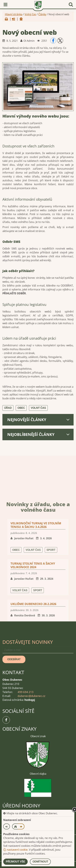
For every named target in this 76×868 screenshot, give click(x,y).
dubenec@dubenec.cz (31, 696)
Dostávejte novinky (28, 642)
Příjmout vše (15, 862)
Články (42, 14)
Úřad (8, 408)
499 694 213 (26, 692)
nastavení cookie (15, 850)
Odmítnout (40, 862)
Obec (21, 408)
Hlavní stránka (14, 14)
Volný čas (30, 14)
